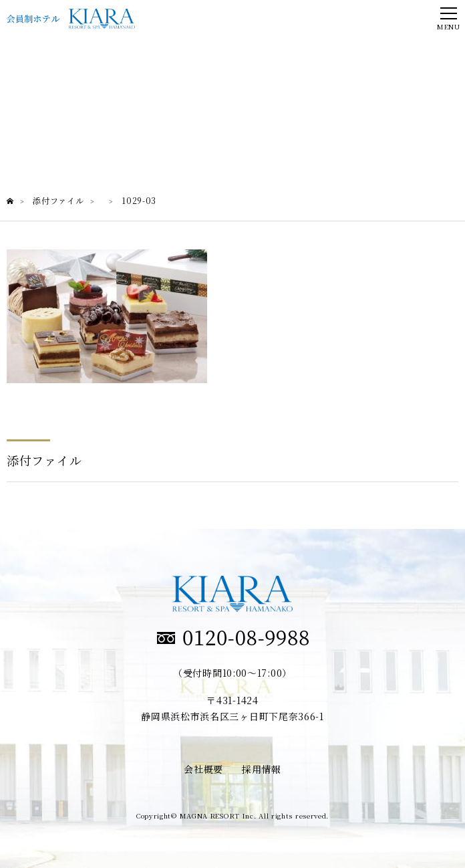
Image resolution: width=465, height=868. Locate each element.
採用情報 (262, 769)
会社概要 (203, 769)
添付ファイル (44, 460)
